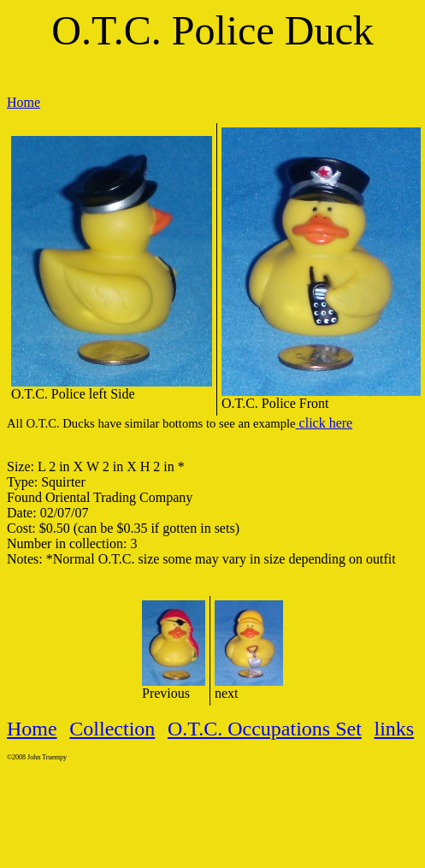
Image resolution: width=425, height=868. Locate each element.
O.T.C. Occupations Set (265, 729)
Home (24, 102)
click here (325, 423)
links (394, 729)
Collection (112, 729)
